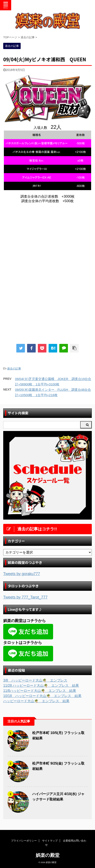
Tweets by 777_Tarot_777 (25, 597)
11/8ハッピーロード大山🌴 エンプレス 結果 (40, 691)
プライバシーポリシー (24, 841)
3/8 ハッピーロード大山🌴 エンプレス (35, 680)
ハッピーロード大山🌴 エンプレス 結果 (36, 701)
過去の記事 (14, 369)
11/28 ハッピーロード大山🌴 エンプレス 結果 (41, 686)
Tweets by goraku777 (22, 574)
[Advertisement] (47, 242)
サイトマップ (50, 841)
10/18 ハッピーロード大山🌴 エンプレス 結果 (42, 696)
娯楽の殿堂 (48, 855)
